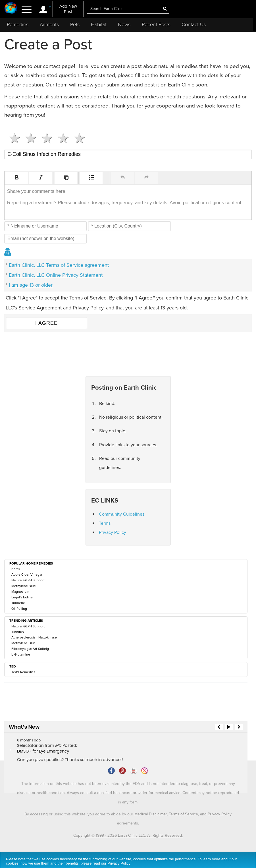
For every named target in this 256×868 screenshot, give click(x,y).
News (124, 24)
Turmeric (18, 603)
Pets (75, 24)
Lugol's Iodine (22, 597)
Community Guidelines (122, 514)
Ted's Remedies (23, 672)
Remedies (18, 24)
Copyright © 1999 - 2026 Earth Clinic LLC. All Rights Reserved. (128, 835)
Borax (16, 569)
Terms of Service (183, 814)
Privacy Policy (113, 532)
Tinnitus (18, 632)
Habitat (99, 24)
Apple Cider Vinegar (27, 574)
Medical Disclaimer (151, 814)
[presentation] (17, 178)
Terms (105, 523)
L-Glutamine (21, 654)
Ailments (49, 24)
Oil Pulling (19, 609)
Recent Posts (156, 24)
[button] (17, 178)
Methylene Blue (24, 586)
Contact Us (194, 24)
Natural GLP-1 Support (28, 580)
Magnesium (20, 592)
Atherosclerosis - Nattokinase (34, 637)
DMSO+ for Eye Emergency (43, 751)
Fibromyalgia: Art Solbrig (30, 649)
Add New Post (68, 9)
